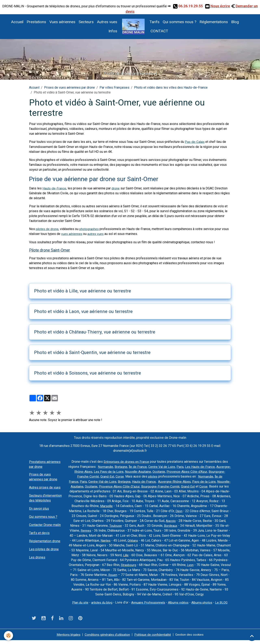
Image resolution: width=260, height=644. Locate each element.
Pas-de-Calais (195, 142)
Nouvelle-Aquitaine (164, 471)
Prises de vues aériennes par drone (69, 87)
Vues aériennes (62, 22)
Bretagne (133, 466)
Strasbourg (219, 564)
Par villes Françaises (114, 87)
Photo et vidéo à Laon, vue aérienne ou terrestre (83, 311)
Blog (235, 22)
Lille (208, 554)
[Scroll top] (252, 636)
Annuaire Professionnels (148, 606)
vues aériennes (72, 234)
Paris (193, 466)
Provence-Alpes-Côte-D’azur (155, 486)
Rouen (214, 574)
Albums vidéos (179, 606)
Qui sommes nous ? (179, 22)
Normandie (118, 466)
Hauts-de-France (54, 188)
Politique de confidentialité (154, 638)
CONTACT (159, 31)
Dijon (218, 510)
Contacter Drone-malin (45, 525)
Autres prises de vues (45, 487)
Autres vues (107, 22)
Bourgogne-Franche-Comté (106, 476)
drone (116, 188)
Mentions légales (66, 638)
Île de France (150, 466)
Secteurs (86, 22)
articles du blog (101, 606)
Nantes (174, 539)
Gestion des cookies (192, 638)
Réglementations (214, 22)
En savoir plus (39, 508)
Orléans (201, 539)
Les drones (37, 557)
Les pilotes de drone (44, 549)
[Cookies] (9, 636)
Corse (146, 476)
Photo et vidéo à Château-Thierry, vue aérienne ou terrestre (95, 332)
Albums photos (204, 606)
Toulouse (160, 525)
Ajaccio (214, 520)
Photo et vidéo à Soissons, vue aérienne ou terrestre (88, 372)
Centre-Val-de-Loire (131, 481)
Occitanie (186, 471)
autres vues (96, 234)
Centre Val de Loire (174, 466)
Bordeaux (216, 525)
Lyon (124, 569)
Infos (113, 31)
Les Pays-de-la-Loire (134, 471)
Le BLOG (223, 606)
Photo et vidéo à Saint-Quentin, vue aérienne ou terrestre (92, 352)
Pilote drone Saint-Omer (50, 250)
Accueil (17, 22)
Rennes (135, 530)
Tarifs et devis (39, 533)
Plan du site (79, 606)
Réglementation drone (45, 541)
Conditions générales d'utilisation (107, 638)
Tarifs (154, 22)
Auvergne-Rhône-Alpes (101, 471)
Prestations (36, 22)
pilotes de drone (47, 229)
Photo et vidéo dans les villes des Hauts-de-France (171, 87)
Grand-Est (133, 476)
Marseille (142, 505)
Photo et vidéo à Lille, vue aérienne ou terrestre (83, 291)
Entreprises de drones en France (126, 461)
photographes (90, 229)
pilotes (179, 476)
